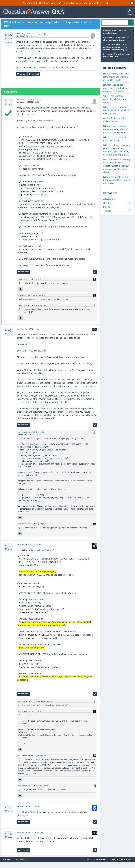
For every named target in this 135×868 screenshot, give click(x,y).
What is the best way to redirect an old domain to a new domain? (116, 117)
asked (18, 40)
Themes (107, 217)
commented (23, 286)
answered (21, 106)
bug (123, 56)
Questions (17, 21)
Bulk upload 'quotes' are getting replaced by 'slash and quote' (44, 306)
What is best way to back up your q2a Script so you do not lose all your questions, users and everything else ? (116, 156)
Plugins (107, 213)
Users (56, 21)
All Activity (7, 21)
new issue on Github (112, 54)
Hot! (27, 21)
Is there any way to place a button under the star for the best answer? (117, 187)
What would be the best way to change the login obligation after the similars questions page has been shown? (117, 172)
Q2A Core (35, 40)
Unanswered (37, 21)
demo (79, 3)
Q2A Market (128, 866)
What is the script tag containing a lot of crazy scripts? (115, 106)
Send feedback (8, 866)
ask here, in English (117, 47)
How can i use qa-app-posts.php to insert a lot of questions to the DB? (116, 94)
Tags (47, 21)
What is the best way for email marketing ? (115, 145)
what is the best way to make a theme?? (114, 126)
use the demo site (111, 63)
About (85, 21)
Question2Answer (111, 40)
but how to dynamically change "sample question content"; (43, 712)
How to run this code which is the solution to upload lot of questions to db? (116, 83)
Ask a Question (67, 21)
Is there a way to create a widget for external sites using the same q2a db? (115, 136)
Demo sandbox (22, 866)
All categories (110, 206)
